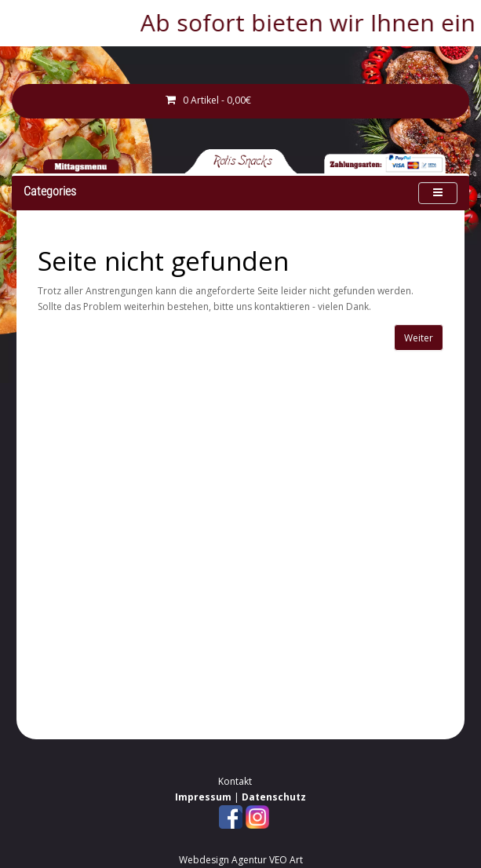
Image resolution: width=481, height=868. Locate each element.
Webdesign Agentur (223, 860)
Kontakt (235, 781)
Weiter (419, 338)
